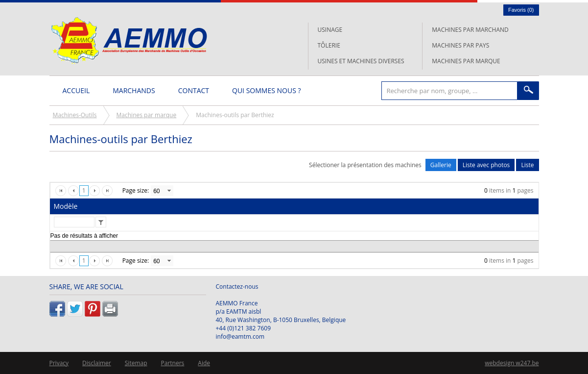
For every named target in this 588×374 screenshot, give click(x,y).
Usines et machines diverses (361, 61)
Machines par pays (460, 45)
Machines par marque (466, 61)
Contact (194, 90)
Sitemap (136, 363)
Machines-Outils (75, 115)
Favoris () (521, 10)
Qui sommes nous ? (266, 90)
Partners (173, 363)
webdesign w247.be (512, 363)
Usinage (330, 30)
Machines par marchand (470, 30)
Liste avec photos (486, 165)
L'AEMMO (129, 40)
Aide (204, 363)
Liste (527, 165)
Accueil (76, 90)
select (169, 191)
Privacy (59, 363)
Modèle (66, 206)
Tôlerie (329, 45)
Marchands (134, 90)
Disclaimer (97, 363)
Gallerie (441, 165)
